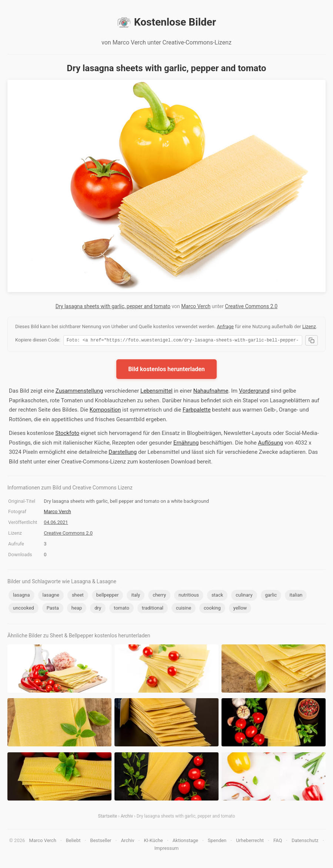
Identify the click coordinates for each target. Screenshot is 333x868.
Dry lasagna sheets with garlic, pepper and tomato (113, 306)
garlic (271, 596)
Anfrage (225, 326)
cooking (212, 609)
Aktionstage (185, 841)
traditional (153, 609)
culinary (244, 596)
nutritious (189, 596)
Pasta (53, 609)
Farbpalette (197, 411)
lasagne (51, 596)
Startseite (108, 817)
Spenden (217, 841)
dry (98, 609)
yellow (240, 609)
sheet (78, 596)
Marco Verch (196, 306)
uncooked (24, 609)
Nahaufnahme (211, 392)
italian (296, 596)
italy (136, 596)
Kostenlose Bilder (166, 22)
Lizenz (309, 326)
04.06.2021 (56, 523)
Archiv (127, 817)
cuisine (184, 609)
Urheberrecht (250, 841)
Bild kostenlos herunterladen (166, 370)
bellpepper (108, 596)
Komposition (105, 411)
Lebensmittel (156, 392)
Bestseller (101, 841)
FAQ (278, 841)
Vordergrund (254, 392)
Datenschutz (305, 841)
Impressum (166, 849)
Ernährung (186, 444)
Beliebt (73, 841)
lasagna (21, 596)
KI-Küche (153, 841)
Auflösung (270, 444)
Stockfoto (67, 434)
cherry (159, 596)
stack (217, 596)
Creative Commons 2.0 (251, 306)
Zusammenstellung (79, 392)
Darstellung (123, 453)
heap (77, 609)
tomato (121, 609)
